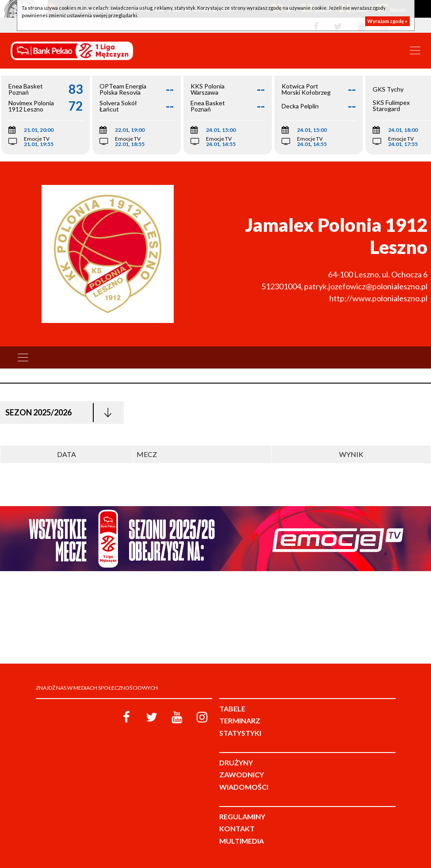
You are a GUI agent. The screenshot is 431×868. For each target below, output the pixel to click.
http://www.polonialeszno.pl (378, 298)
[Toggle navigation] (415, 50)
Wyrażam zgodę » (387, 21)
